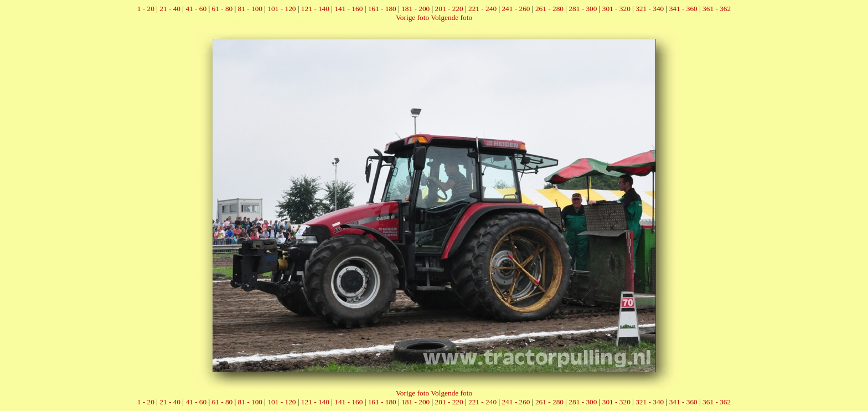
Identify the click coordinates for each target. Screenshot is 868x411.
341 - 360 (683, 9)
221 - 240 (482, 9)
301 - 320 (616, 9)
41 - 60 (196, 9)
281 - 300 (583, 9)
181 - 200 (415, 9)
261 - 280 (549, 9)
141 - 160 (348, 9)
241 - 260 (516, 9)
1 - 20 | (148, 9)
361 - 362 (717, 9)
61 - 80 (222, 9)
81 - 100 (250, 9)
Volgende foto (451, 17)
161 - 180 (382, 9)
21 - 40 (170, 9)
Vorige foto (412, 17)
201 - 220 (449, 9)
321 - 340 (650, 9)
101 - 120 (281, 9)
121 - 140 (315, 9)
